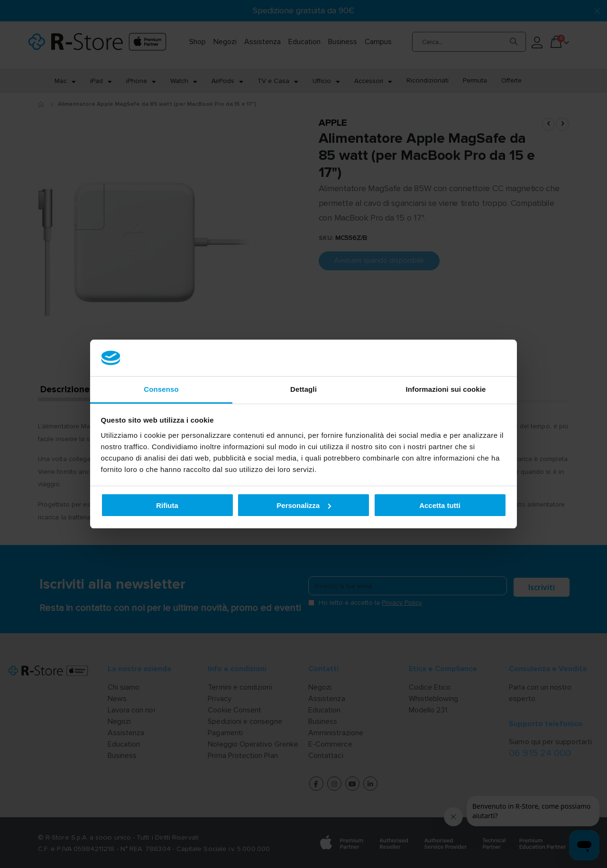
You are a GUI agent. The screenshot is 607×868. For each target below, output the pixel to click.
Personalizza (304, 505)
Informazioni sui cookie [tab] (446, 389)
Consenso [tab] (161, 389)
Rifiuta (167, 505)
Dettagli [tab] (303, 389)
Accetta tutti (440, 505)
